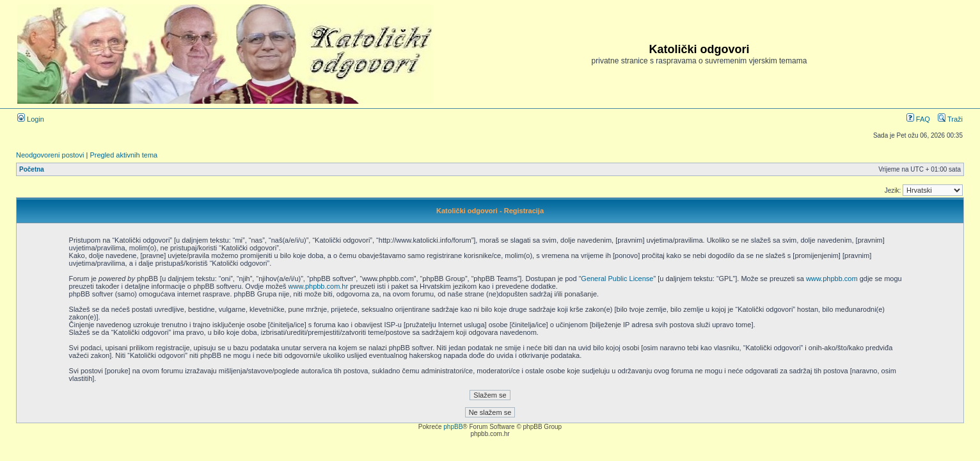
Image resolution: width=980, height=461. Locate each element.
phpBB (453, 427)
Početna (32, 169)
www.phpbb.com (832, 279)
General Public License (617, 279)
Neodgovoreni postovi (50, 155)
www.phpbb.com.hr (320, 286)
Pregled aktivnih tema (123, 155)
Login (31, 119)
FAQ (918, 119)
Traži (950, 119)
